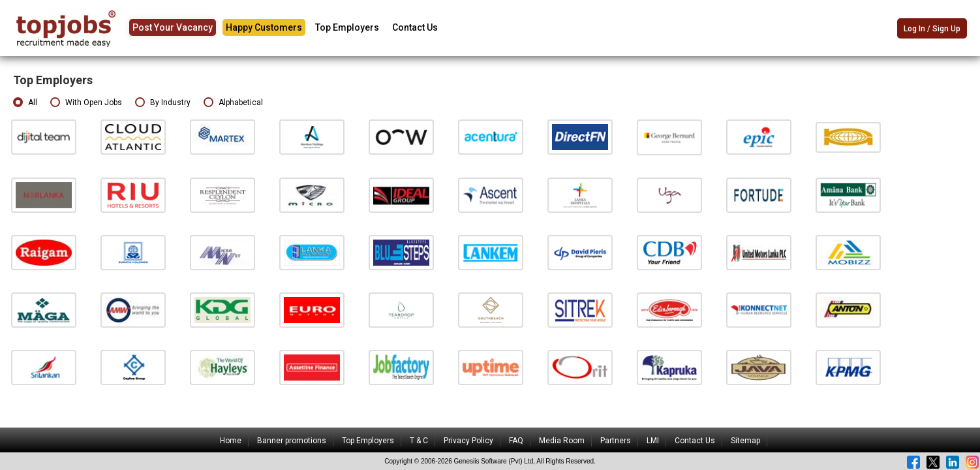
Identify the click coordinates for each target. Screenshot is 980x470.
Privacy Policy (468, 441)
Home (231, 441)
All (25, 103)
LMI (653, 441)
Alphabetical (233, 103)
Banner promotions (292, 441)
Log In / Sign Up (932, 29)
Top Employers (347, 27)
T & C (419, 441)
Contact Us (415, 27)
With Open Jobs (86, 103)
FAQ (516, 441)
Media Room (562, 441)
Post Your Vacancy (173, 27)
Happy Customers (264, 27)
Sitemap (745, 441)
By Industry (163, 103)
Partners (616, 441)
